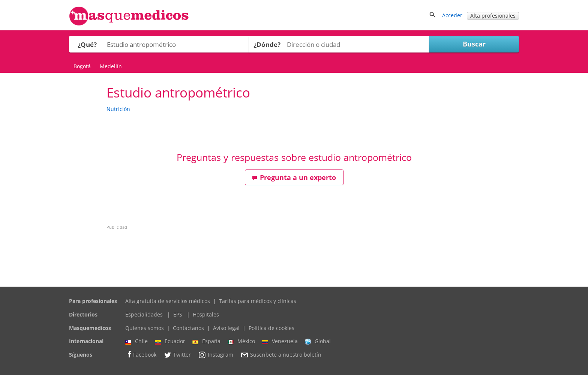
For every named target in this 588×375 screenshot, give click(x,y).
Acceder (452, 15)
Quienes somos (145, 328)
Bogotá (82, 66)
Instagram (216, 355)
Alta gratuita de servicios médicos (168, 301)
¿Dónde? (267, 44)
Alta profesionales (493, 16)
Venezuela (280, 341)
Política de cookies (271, 328)
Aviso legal (226, 328)
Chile (136, 341)
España (206, 341)
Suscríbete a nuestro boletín (281, 355)
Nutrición (118, 109)
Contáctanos (188, 328)
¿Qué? (87, 44)
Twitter (177, 355)
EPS (178, 314)
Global (318, 341)
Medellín (111, 66)
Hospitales (206, 314)
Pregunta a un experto (294, 177)
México (241, 341)
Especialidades (144, 314)
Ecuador (170, 341)
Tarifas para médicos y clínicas (258, 301)
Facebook (141, 355)
